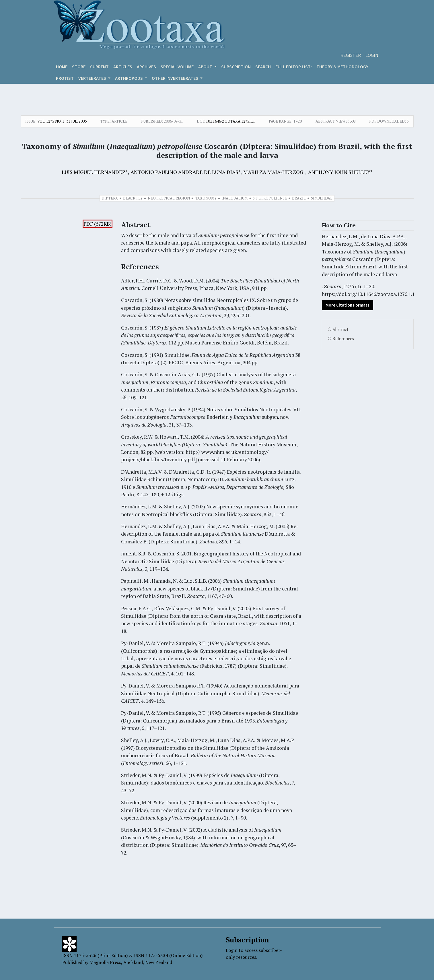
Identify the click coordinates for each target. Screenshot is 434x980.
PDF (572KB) (98, 224)
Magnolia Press (105, 962)
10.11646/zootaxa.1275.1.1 (230, 121)
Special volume (177, 67)
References (343, 339)
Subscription (236, 67)
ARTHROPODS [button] (129, 78)
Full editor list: (294, 67)
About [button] (206, 67)
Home (62, 67)
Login (372, 55)
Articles (123, 67)
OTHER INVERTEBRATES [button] (175, 78)
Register (351, 55)
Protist (65, 78)
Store (79, 67)
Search (263, 67)
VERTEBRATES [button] (93, 78)
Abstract (340, 329)
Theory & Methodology (342, 67)
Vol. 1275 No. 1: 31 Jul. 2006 (62, 121)
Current (99, 67)
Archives (146, 67)
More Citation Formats (348, 305)
